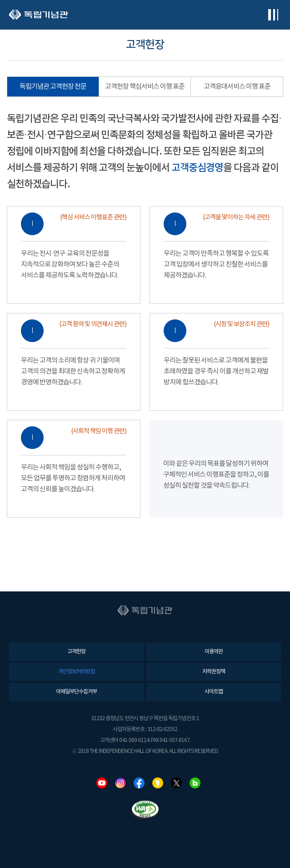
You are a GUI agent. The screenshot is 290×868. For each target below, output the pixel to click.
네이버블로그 (195, 783)
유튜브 (102, 783)
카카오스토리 (158, 783)
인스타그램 (120, 783)
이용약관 (214, 652)
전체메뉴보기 (273, 15)
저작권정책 (214, 672)
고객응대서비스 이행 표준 (237, 87)
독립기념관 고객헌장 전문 (53, 87)
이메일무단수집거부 (76, 692)
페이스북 (139, 783)
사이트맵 (214, 692)
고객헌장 (76, 652)
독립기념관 (39, 15)
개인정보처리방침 (76, 672)
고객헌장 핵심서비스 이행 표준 (145, 87)
